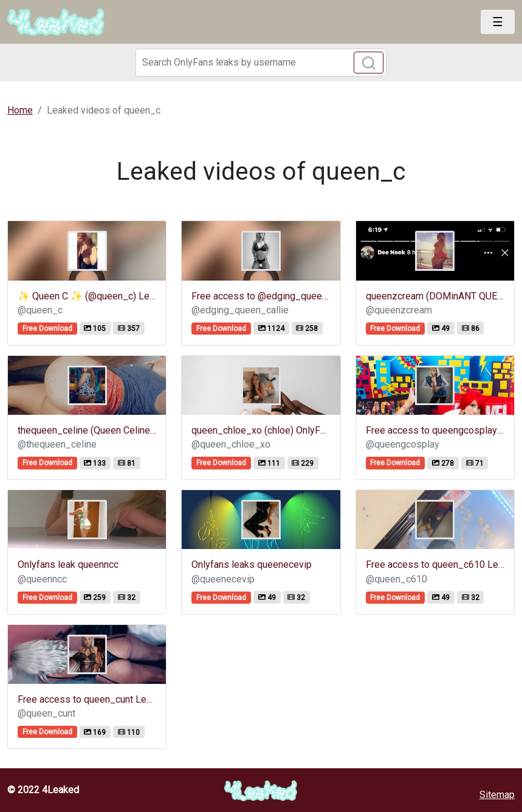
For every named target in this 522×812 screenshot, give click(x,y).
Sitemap (497, 795)
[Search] (261, 63)
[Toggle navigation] (498, 22)
